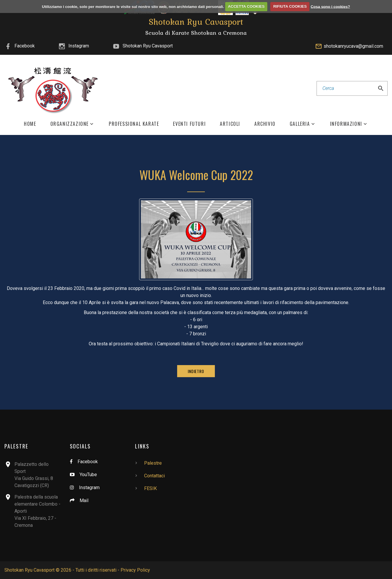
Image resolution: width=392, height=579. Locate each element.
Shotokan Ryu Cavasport (148, 46)
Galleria (300, 124)
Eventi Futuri (189, 124)
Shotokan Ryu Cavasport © (32, 570)
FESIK (150, 488)
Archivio (265, 124)
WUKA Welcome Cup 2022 (196, 175)
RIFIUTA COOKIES (290, 6)
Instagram (79, 46)
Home (30, 124)
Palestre (153, 463)
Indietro (196, 371)
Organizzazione (70, 124)
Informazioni (346, 124)
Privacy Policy (135, 570)
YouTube (88, 475)
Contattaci (154, 476)
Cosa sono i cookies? (330, 6)
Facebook (25, 46)
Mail (84, 500)
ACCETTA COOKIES (246, 6)
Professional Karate (134, 124)
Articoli (230, 124)
